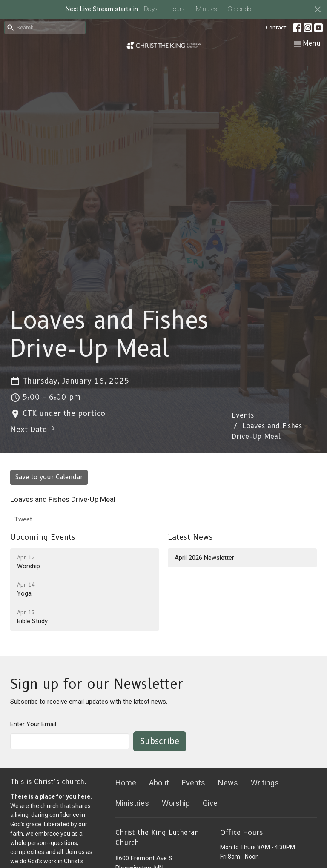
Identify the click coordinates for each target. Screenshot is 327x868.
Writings (265, 783)
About (159, 783)
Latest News (190, 537)
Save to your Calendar (49, 477)
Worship (176, 803)
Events (243, 415)
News (228, 783)
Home (126, 783)
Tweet (23, 519)
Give (210, 803)
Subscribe (160, 741)
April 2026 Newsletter (204, 558)
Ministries (132, 803)
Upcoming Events (43, 537)
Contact (276, 27)
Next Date (34, 429)
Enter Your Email (33, 724)
